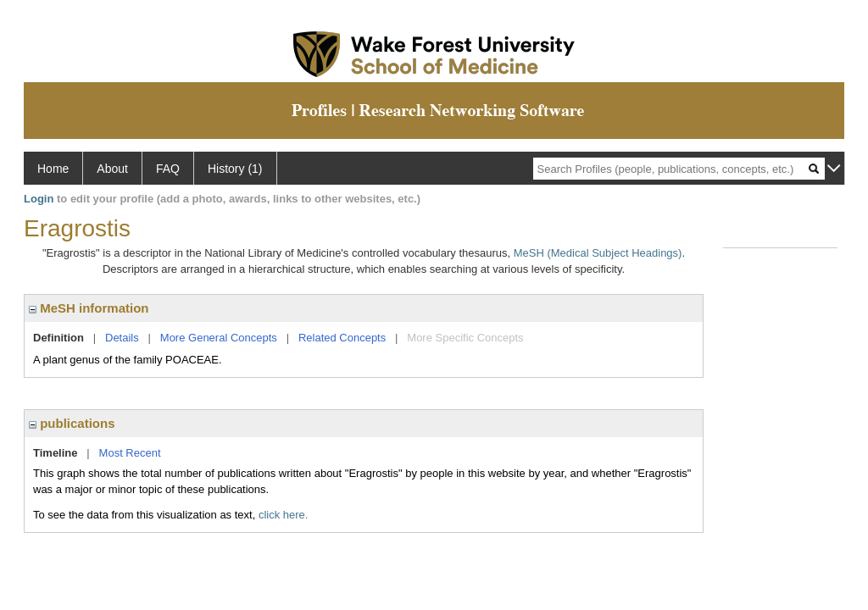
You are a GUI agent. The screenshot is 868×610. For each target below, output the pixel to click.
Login (39, 199)
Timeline (56, 453)
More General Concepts (219, 338)
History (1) (235, 169)
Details (122, 338)
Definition (58, 338)
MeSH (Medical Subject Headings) (598, 253)
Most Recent (130, 453)
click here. (284, 515)
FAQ (168, 169)
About (112, 169)
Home (53, 169)
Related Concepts (342, 338)
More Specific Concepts (465, 338)
